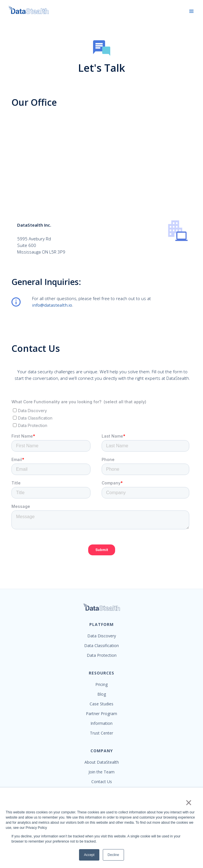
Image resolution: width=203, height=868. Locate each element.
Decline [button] (113, 855)
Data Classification (101, 646)
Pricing (101, 685)
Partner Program (101, 714)
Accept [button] (89, 855)
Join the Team (101, 772)
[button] (192, 11)
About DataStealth (102, 762)
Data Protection (102, 655)
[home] (26, 10)
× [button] (189, 803)
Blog (102, 694)
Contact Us (102, 782)
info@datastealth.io (52, 305)
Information (101, 723)
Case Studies (101, 704)
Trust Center (101, 733)
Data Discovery (102, 636)
